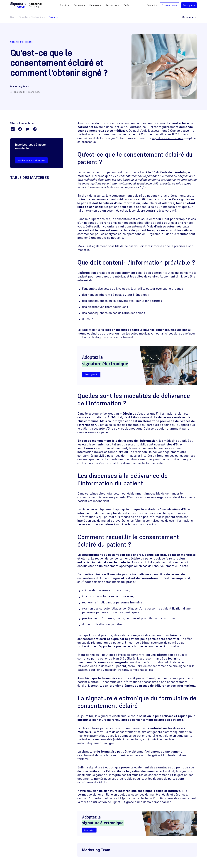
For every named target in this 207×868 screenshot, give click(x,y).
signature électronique (168, 138)
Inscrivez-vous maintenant (31, 160)
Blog (13, 17)
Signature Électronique (32, 17)
